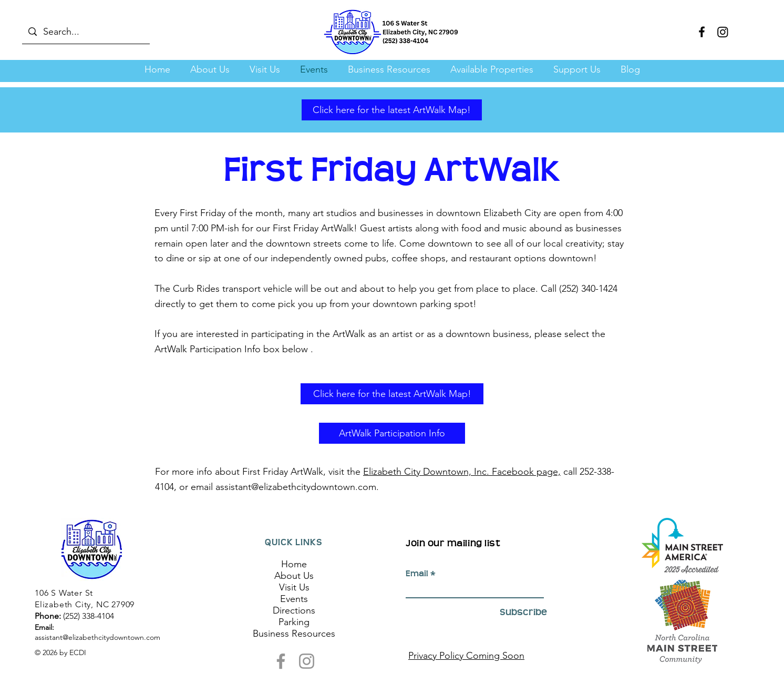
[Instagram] (723, 32)
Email (417, 574)
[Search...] (85, 32)
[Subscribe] (520, 612)
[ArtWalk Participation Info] (392, 433)
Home (294, 564)
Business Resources (294, 634)
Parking (294, 622)
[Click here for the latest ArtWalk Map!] (392, 110)
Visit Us (294, 587)
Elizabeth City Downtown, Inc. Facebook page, (462, 472)
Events (294, 599)
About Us (294, 576)
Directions (294, 610)
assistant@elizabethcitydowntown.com (296, 487)
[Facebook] (702, 32)
